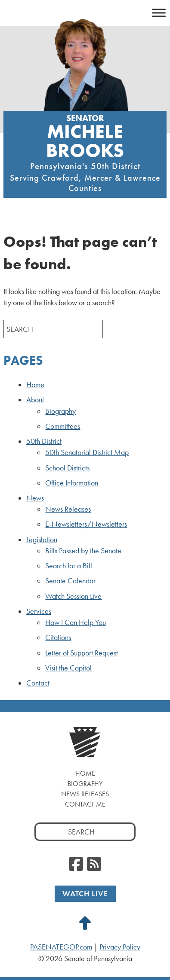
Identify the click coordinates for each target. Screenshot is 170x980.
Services (39, 611)
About (35, 400)
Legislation (42, 540)
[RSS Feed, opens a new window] (94, 865)
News (35, 498)
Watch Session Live (73, 596)
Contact (38, 683)
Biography (60, 411)
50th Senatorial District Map (87, 452)
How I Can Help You (76, 622)
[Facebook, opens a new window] (76, 865)
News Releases (68, 509)
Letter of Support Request (82, 653)
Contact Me (85, 804)
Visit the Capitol (68, 668)
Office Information (72, 483)
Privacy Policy (120, 947)
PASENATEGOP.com (61, 947)
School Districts (67, 468)
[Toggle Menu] (159, 13)
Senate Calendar (70, 581)
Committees (63, 426)
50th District (44, 441)
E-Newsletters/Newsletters (86, 524)
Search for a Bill (69, 566)
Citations (58, 637)
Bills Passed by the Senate (83, 551)
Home (35, 385)
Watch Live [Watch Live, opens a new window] (85, 894)
